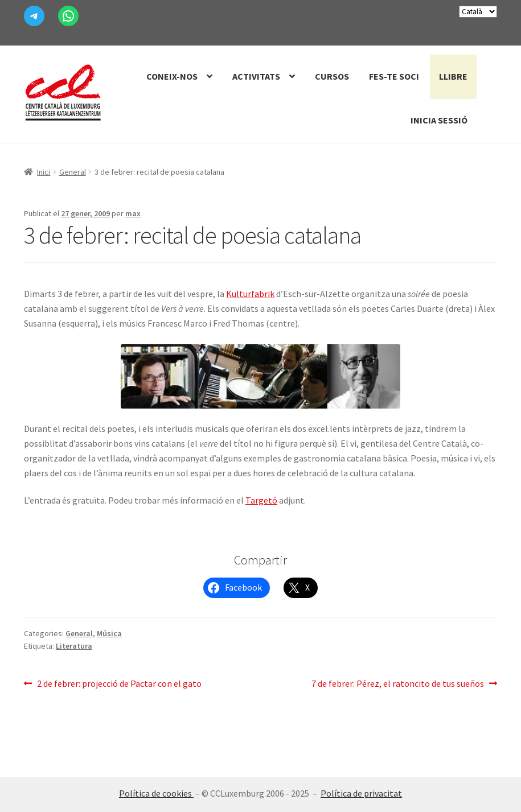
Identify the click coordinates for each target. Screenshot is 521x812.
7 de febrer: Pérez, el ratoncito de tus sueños (398, 684)
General (73, 172)
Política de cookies (156, 793)
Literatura (74, 646)
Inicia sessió (439, 120)
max (133, 213)
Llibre (453, 76)
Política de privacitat (361, 793)
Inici (44, 172)
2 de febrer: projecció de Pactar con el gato (119, 684)
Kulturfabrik (250, 294)
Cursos (332, 76)
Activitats (256, 76)
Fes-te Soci (394, 76)
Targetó (261, 500)
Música (109, 633)
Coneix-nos (172, 76)
